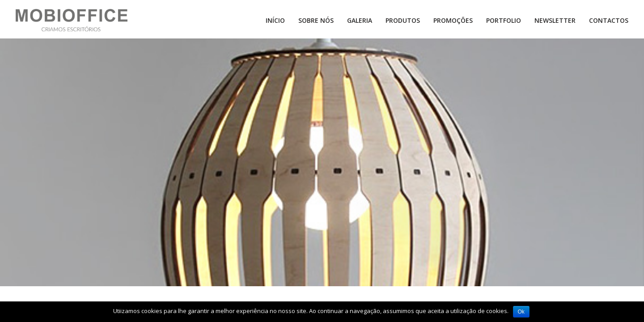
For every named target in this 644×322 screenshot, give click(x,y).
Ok (521, 312)
